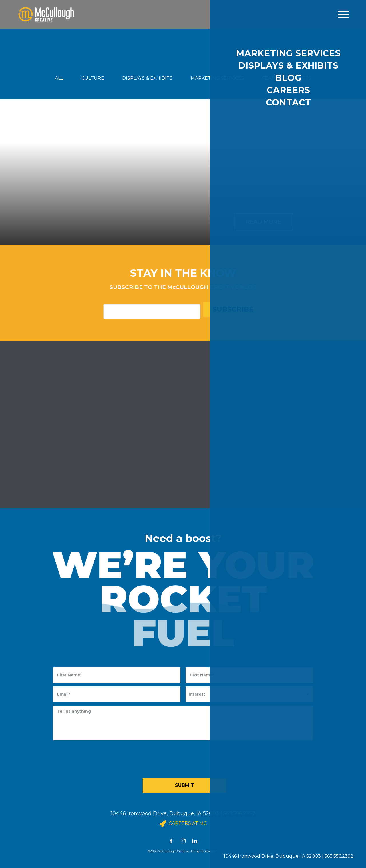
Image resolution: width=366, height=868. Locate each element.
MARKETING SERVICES (217, 78)
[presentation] (185, 758)
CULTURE (93, 78)
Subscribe (233, 309)
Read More (263, 222)
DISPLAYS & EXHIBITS (147, 78)
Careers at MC (183, 824)
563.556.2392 (239, 813)
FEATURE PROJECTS (287, 78)
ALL (59, 78)
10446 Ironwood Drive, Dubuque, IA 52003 (165, 813)
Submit (185, 785)
